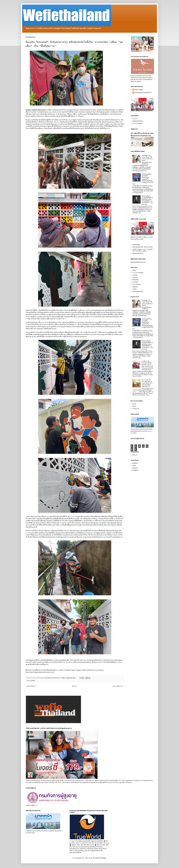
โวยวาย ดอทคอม (138, 123)
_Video (135, 289)
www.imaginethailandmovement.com (42, 672)
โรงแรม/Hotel (136, 284)
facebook (135, 463)
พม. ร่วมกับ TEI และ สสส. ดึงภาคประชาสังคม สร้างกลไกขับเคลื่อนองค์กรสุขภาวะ (147, 383)
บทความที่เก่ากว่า (118, 686)
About (134, 406)
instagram (135, 470)
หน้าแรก (74, 686)
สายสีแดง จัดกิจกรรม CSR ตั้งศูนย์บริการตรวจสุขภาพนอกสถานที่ (147, 364)
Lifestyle (135, 277)
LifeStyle (135, 287)
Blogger (104, 858)
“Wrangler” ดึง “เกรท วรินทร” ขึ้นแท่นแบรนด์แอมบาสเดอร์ (147, 158)
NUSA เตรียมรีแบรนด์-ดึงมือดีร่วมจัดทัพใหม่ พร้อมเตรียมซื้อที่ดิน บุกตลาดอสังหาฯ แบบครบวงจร (147, 200)
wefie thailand (139, 90)
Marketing (135, 280)
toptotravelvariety (138, 121)
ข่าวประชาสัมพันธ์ (138, 273)
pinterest (135, 468)
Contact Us (136, 409)
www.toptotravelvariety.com (143, 93)
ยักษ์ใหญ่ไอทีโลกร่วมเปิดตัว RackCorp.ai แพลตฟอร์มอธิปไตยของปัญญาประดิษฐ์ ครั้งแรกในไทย (143, 179)
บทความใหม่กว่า (31, 686)
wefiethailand (136, 245)
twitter (134, 466)
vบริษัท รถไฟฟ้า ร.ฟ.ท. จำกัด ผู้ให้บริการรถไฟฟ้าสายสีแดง (142, 250)
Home (134, 270)
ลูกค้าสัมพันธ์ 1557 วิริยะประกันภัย (142, 247)
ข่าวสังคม (32, 681)
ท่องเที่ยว (135, 275)
